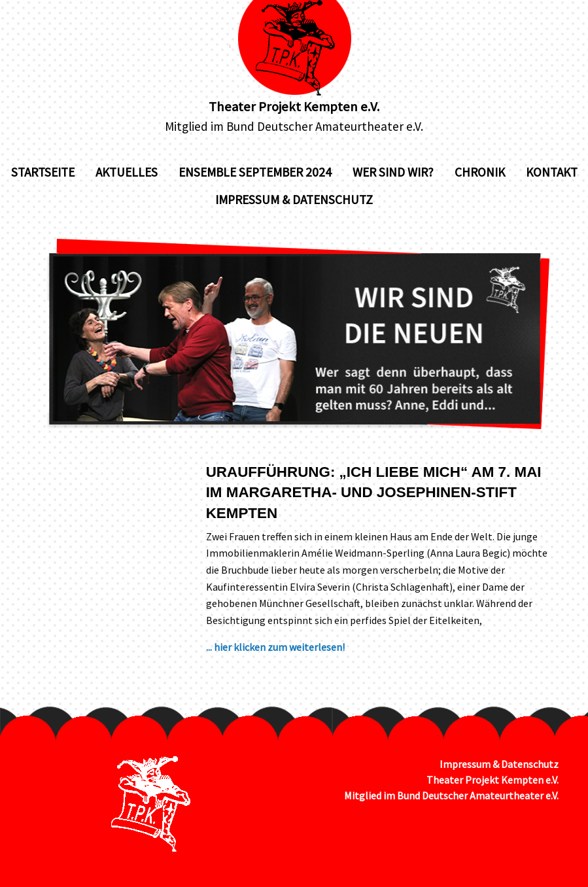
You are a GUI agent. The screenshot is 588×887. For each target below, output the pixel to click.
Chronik (480, 172)
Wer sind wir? (393, 172)
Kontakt (552, 172)
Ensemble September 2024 (255, 172)
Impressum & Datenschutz (294, 200)
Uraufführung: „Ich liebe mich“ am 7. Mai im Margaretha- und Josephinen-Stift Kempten (374, 493)
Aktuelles (127, 172)
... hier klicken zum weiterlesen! (275, 647)
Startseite (43, 172)
